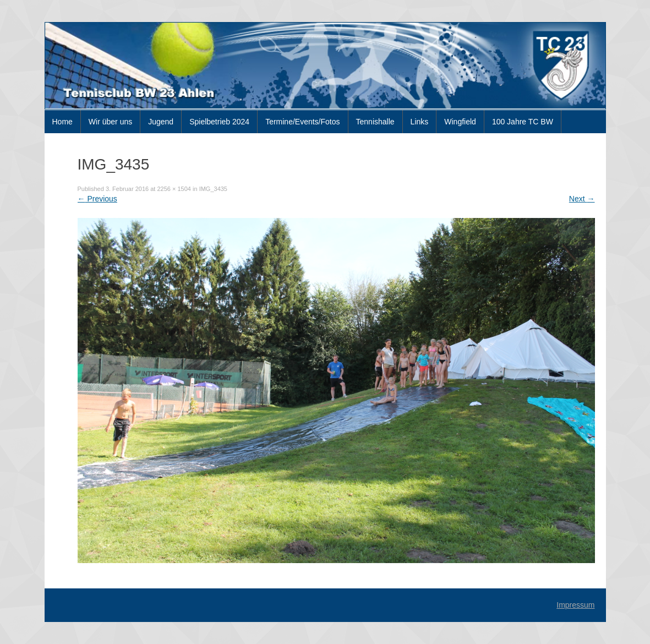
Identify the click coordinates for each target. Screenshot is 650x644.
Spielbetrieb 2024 (219, 122)
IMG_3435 (213, 189)
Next (582, 199)
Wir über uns (110, 122)
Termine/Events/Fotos (302, 122)
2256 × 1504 (174, 189)
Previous (97, 199)
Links (420, 122)
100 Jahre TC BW (523, 122)
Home (62, 122)
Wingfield (460, 122)
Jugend (161, 122)
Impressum (575, 605)
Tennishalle (375, 122)
